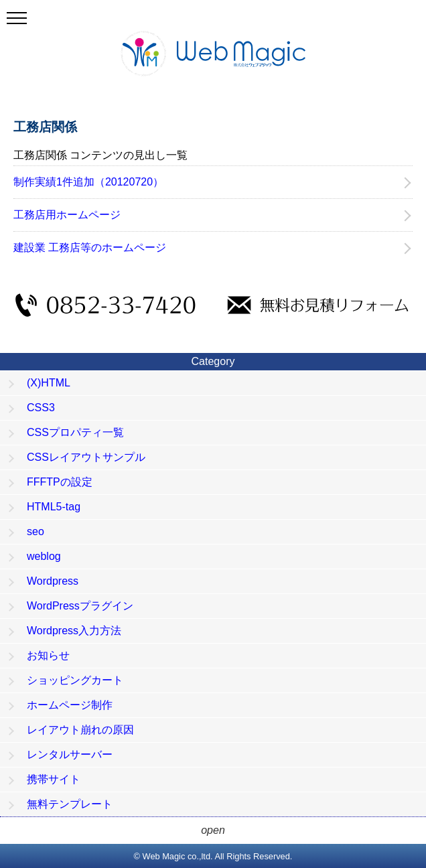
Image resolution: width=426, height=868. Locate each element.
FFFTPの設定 (60, 482)
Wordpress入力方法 (74, 631)
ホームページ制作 (70, 705)
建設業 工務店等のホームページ (90, 247)
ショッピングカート (75, 680)
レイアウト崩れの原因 (80, 730)
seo (35, 531)
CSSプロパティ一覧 (75, 432)
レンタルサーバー (70, 754)
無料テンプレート (70, 804)
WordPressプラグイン (80, 606)
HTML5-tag (54, 507)
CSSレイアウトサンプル (86, 457)
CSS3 (41, 408)
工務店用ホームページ (67, 215)
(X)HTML (49, 383)
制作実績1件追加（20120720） (88, 182)
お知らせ (48, 655)
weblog (44, 556)
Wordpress (53, 581)
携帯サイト (54, 779)
